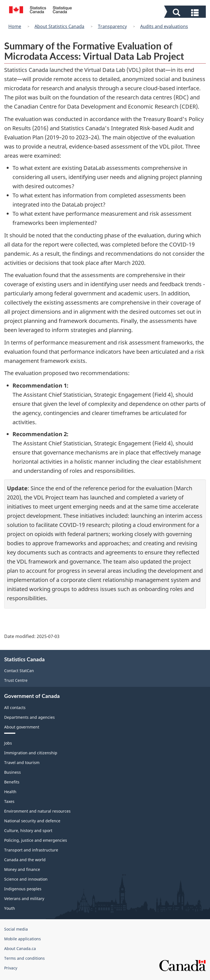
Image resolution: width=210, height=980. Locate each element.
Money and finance (22, 869)
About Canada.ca (20, 948)
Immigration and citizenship (31, 753)
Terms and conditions (24, 958)
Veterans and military (24, 899)
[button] (186, 12)
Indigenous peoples (23, 889)
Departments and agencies (29, 717)
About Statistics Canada (59, 26)
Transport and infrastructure (31, 850)
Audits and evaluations (164, 26)
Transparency (112, 26)
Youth (10, 908)
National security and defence (32, 821)
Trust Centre (16, 680)
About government (22, 727)
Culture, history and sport (28, 831)
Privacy (11, 968)
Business (13, 772)
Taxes (9, 801)
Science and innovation (26, 879)
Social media (16, 929)
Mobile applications (23, 939)
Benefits (12, 782)
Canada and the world (25, 860)
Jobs (8, 743)
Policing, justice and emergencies (36, 840)
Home (15, 26)
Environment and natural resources (37, 811)
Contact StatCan (19, 671)
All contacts (15, 708)
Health (10, 792)
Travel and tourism (22, 762)
